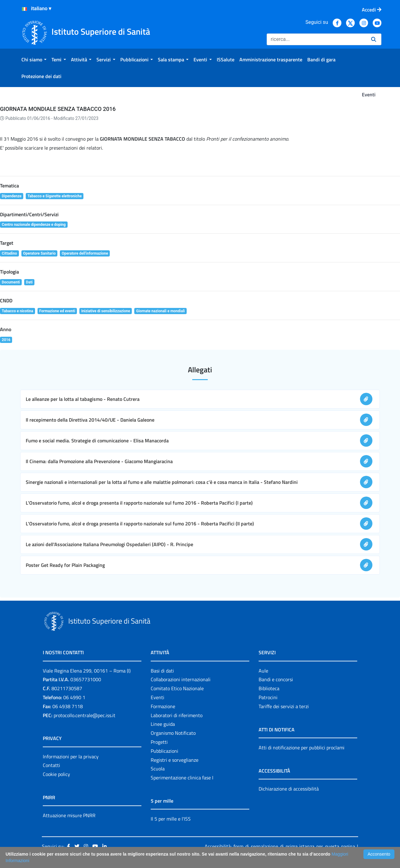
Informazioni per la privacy (71, 756)
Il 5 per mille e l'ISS (171, 819)
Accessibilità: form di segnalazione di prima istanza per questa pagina (280, 846)
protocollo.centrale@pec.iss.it (84, 715)
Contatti (51, 765)
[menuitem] (34, 59)
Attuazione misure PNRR (69, 815)
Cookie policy (56, 774)
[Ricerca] (316, 39)
